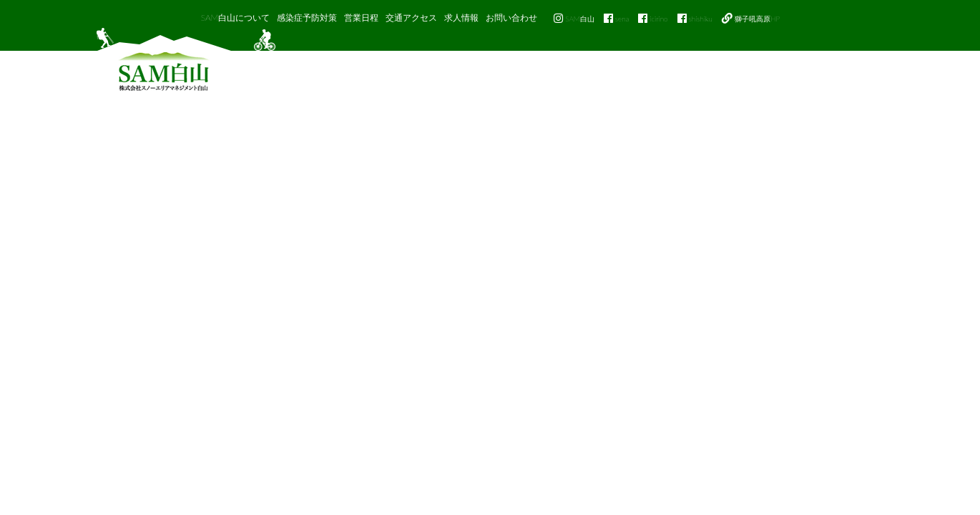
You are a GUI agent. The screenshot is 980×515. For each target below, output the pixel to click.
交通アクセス (411, 18)
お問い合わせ (511, 18)
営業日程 (361, 18)
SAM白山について (236, 18)
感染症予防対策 (307, 18)
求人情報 (461, 18)
